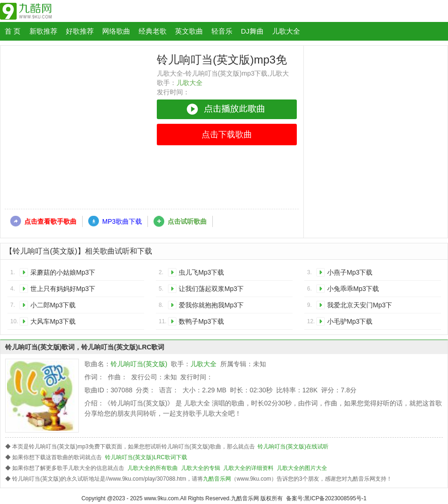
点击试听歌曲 (187, 221)
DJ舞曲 (252, 31)
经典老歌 (153, 31)
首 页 (13, 31)
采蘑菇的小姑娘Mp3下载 (63, 274)
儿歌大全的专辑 (201, 468)
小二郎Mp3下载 (53, 305)
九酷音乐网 (217, 479)
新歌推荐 (43, 31)
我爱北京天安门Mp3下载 (360, 307)
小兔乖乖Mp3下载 (353, 289)
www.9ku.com (161, 498)
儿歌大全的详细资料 (248, 468)
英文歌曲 (189, 31)
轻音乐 (222, 31)
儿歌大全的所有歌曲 (153, 468)
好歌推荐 (80, 31)
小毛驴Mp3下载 (350, 321)
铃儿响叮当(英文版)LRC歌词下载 (146, 457)
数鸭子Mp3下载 (201, 321)
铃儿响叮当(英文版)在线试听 (293, 447)
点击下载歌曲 (227, 135)
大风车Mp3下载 (53, 321)
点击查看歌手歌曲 (50, 221)
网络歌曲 (116, 31)
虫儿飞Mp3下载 (201, 272)
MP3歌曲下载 (122, 221)
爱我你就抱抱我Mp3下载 (211, 307)
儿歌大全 (286, 31)
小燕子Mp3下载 (350, 272)
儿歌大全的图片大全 (302, 468)
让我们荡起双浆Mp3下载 (211, 290)
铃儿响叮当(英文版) (139, 364)
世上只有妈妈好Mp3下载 (63, 290)
